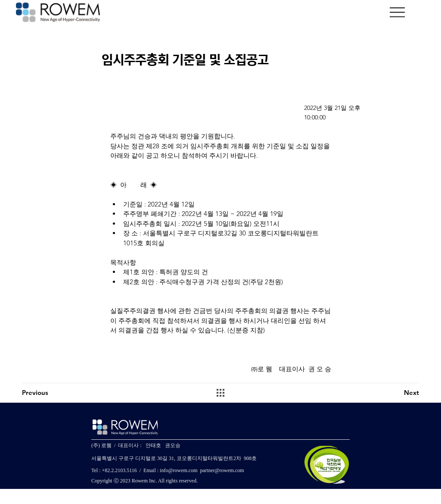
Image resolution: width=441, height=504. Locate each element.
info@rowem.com (179, 470)
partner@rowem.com (222, 470)
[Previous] (53, 393)
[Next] (388, 393)
